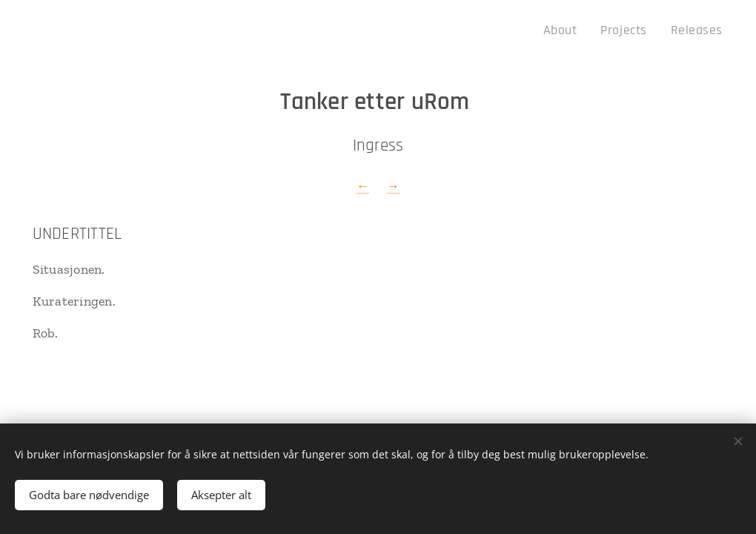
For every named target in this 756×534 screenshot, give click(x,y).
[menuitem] (576, 30)
